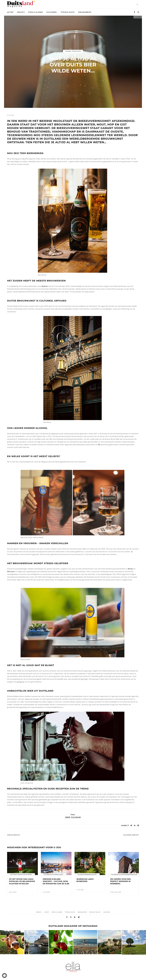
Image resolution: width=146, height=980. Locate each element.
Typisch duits (76, 51)
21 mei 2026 (46, 892)
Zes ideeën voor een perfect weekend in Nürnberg (121, 881)
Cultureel (55, 875)
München (11, 571)
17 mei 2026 (80, 890)
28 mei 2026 (13, 892)
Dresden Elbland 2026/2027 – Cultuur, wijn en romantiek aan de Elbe (56, 881)
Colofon (107, 912)
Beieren (45, 286)
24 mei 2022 (10, 115)
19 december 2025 (116, 892)
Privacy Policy (95, 912)
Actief (47, 912)
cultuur (13, 875)
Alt (99, 445)
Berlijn (130, 569)
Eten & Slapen (57, 912)
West (30, 875)
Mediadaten (82, 912)
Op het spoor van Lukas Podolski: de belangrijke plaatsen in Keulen (22, 881)
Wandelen (89, 875)
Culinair (68, 51)
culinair (76, 817)
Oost (61, 875)
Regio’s (39, 912)
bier (68, 817)
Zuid (95, 875)
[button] (4, 976)
